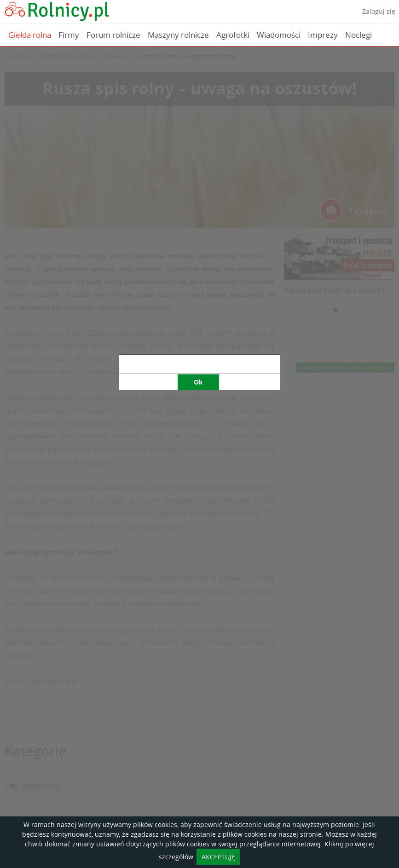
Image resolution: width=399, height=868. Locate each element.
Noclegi (359, 35)
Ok (198, 288)
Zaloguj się (379, 11)
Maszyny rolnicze (178, 35)
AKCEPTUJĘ (218, 857)
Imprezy (323, 35)
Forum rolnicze (113, 35)
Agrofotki (233, 35)
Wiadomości (279, 35)
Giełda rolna (30, 35)
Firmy (69, 35)
